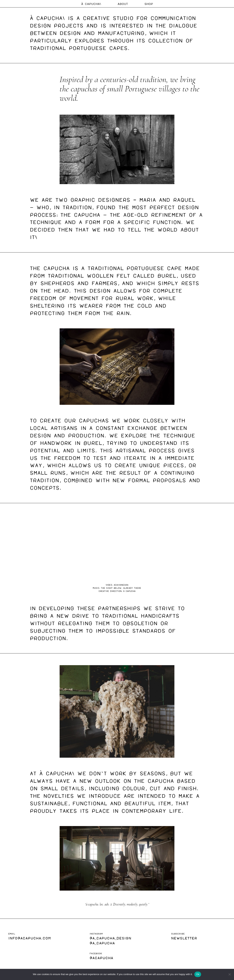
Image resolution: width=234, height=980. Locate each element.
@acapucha (101, 958)
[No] (229, 974)
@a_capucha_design (110, 938)
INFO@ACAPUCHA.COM (30, 938)
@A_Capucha (102, 943)
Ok (198, 974)
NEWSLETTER (184, 938)
